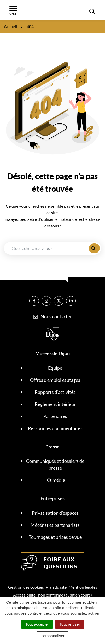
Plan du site (56, 587)
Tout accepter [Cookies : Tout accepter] (37, 624)
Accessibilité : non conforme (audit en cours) (52, 595)
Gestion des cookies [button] (26, 587)
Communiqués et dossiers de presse (55, 464)
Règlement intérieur (55, 404)
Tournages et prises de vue (55, 537)
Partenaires (55, 416)
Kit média (55, 480)
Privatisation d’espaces (55, 513)
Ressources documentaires (55, 428)
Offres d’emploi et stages (55, 380)
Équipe (55, 368)
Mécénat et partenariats (55, 525)
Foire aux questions (49, 563)
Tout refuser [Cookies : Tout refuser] (70, 624)
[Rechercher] (92, 11)
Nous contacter (52, 316)
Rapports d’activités (55, 392)
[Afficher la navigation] (13, 11)
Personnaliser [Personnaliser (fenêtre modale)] (52, 636)
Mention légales (83, 587)
